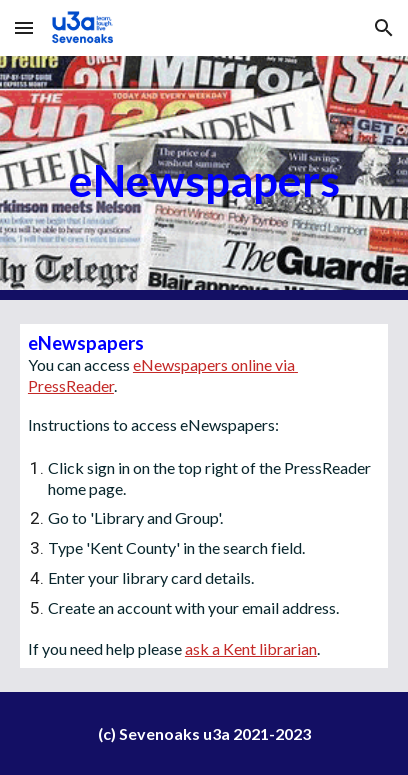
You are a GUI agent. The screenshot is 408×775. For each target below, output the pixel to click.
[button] (24, 27)
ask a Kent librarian (251, 648)
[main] (204, 178)
